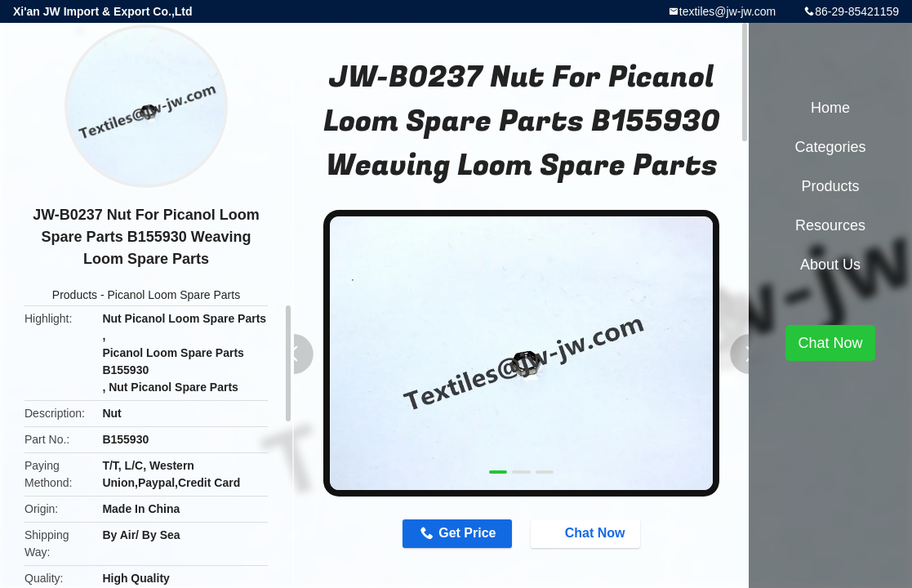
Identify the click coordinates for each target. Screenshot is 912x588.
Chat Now (587, 533)
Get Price (467, 533)
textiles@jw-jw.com (727, 11)
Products (75, 295)
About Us (830, 265)
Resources (830, 225)
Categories (830, 147)
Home (830, 108)
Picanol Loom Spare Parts (174, 295)
